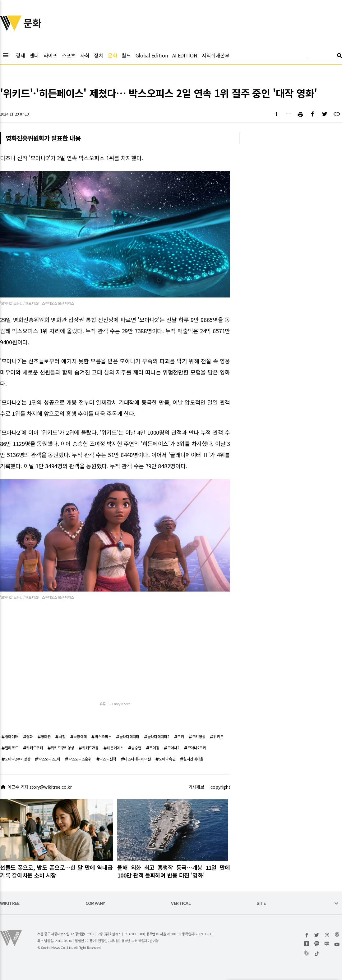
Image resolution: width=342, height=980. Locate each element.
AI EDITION (185, 55)
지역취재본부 (215, 55)
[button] (276, 115)
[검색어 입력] (322, 56)
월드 (126, 55)
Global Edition (152, 55)
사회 (85, 55)
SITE (261, 903)
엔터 (34, 55)
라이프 (50, 55)
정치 (98, 55)
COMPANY (95, 903)
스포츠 (69, 55)
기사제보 (196, 787)
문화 (112, 55)
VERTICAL (181, 903)
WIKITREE (10, 903)
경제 (20, 55)
